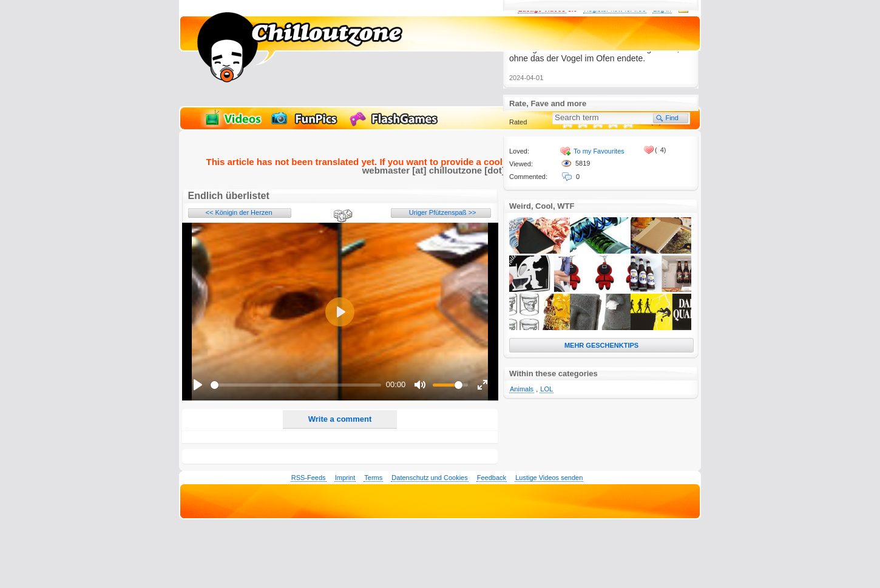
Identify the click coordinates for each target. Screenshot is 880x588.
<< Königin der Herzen (239, 212)
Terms (373, 478)
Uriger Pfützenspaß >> (443, 212)
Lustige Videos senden (549, 478)
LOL (547, 389)
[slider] (296, 385)
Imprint (345, 478)
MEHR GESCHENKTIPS (601, 345)
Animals (522, 389)
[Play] (198, 385)
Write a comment (340, 419)
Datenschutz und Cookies (429, 478)
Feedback (492, 478)
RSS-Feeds (309, 478)
